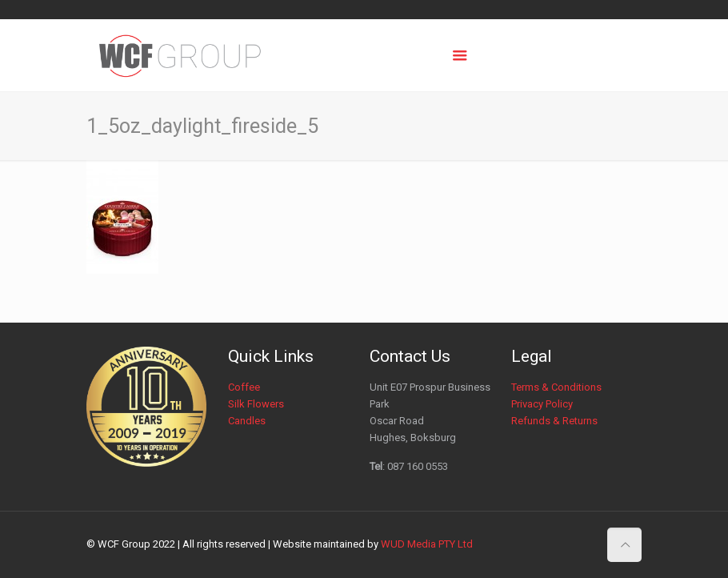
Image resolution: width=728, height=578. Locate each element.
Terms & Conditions (556, 387)
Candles (247, 421)
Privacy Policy (542, 404)
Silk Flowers (256, 404)
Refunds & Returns (554, 421)
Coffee (244, 387)
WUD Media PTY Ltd (427, 544)
